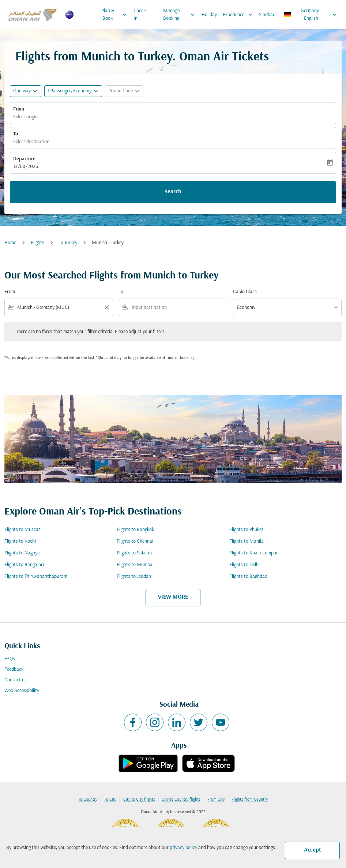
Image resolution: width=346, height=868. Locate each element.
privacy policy (183, 848)
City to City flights (139, 800)
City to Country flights (181, 800)
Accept (313, 850)
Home (10, 243)
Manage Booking (181, 15)
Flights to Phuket (246, 530)
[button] (73, 91)
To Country (88, 800)
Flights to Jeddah (134, 577)
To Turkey (68, 243)
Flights (37, 243)
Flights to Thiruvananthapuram (36, 577)
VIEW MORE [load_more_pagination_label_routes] (173, 597)
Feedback (14, 669)
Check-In (140, 15)
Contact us (16, 680)
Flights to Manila (247, 541)
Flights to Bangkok (135, 530)
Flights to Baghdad (248, 577)
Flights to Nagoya (22, 553)
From (19, 109)
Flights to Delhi (245, 565)
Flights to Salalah (134, 553)
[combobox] (59, 308)
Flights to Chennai (135, 541)
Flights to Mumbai (135, 565)
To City (110, 800)
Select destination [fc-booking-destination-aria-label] (31, 142)
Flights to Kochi (20, 541)
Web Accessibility (22, 691)
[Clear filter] (106, 307)
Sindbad (267, 15)
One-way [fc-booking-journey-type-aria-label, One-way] (22, 91)
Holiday (209, 15)
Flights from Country (250, 800)
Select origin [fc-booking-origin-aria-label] (25, 117)
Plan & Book (116, 15)
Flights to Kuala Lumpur (254, 553)
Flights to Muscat (22, 530)
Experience (239, 15)
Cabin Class (245, 292)
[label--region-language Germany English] (311, 15)
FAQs (10, 659)
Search (173, 192)
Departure (24, 159)
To (16, 134)
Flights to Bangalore (25, 565)
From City (216, 800)
